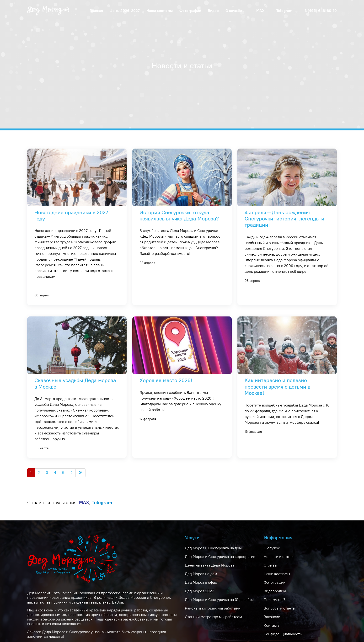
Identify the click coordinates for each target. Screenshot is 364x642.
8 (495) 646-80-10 (321, 11)
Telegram (284, 11)
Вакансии (272, 617)
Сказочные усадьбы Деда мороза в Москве (75, 383)
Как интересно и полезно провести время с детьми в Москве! (277, 387)
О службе (272, 548)
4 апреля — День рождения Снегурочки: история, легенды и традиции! (284, 219)
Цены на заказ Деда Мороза (210, 565)
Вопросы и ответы (280, 608)
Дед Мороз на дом (201, 574)
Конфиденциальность (283, 634)
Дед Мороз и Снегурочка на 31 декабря (219, 600)
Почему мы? (274, 600)
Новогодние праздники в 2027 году (71, 216)
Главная (96, 11)
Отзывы (270, 565)
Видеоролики (276, 591)
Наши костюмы (160, 11)
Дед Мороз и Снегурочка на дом (213, 548)
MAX (260, 11)
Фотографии (190, 11)
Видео (213, 11)
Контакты (272, 625)
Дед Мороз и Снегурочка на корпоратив (220, 557)
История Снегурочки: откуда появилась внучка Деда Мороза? (179, 216)
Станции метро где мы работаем (213, 617)
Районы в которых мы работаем (213, 608)
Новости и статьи (279, 557)
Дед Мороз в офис (201, 582)
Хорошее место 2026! (166, 380)
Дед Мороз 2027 (199, 591)
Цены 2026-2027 (125, 11)
